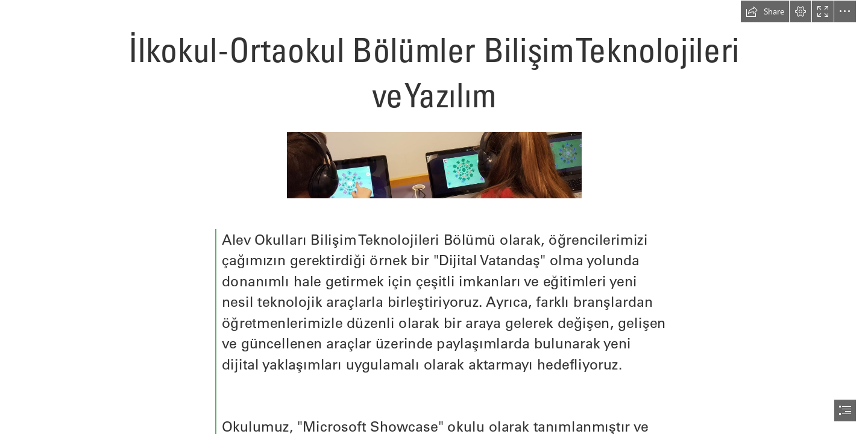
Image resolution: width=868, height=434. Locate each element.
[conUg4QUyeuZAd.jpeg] (434, 165)
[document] (434, 217)
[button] (765, 11)
